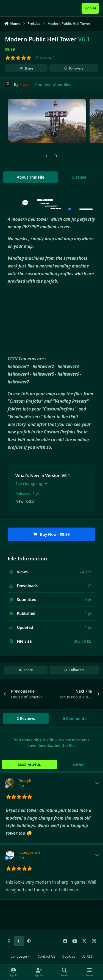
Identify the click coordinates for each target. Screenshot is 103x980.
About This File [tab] (30, 177)
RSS (87, 956)
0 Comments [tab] (74, 718)
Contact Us (46, 956)
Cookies (69, 956)
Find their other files (53, 84)
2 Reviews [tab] (26, 718)
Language (20, 956)
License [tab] (79, 177)
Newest (79, 765)
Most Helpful (29, 765)
